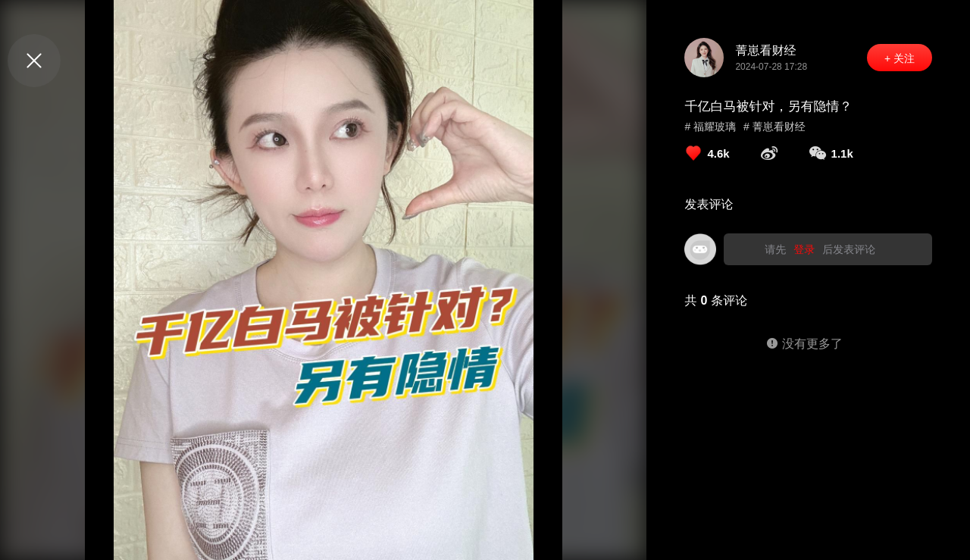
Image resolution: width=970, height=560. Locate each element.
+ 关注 (900, 58)
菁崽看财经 (765, 50)
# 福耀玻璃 (710, 127)
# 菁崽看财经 (774, 127)
